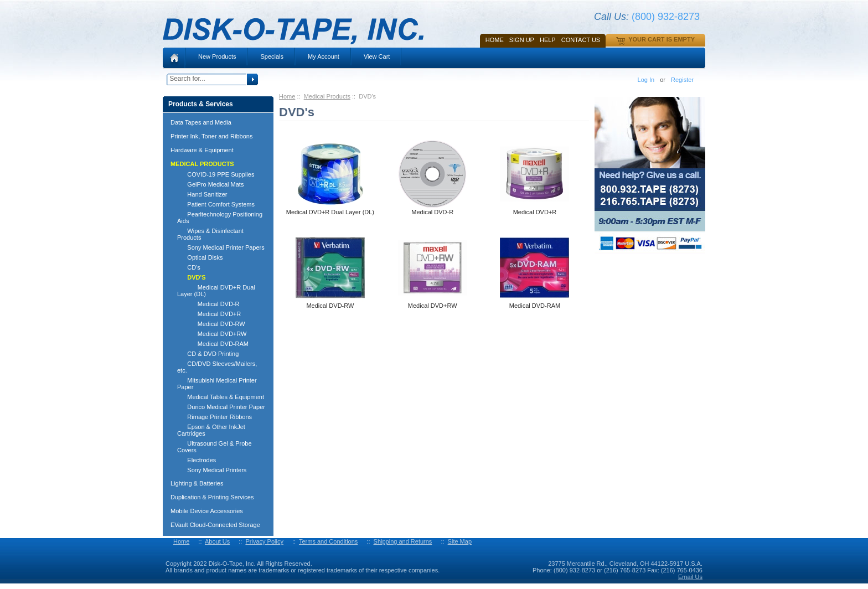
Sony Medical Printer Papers (221, 247)
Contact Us (581, 40)
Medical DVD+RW (212, 334)
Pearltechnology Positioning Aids (220, 218)
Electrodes (197, 460)
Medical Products (327, 96)
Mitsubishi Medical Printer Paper (217, 384)
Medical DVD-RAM (213, 344)
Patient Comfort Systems (216, 204)
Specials (272, 56)
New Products (217, 56)
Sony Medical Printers (212, 470)
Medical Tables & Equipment (221, 397)
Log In (646, 80)
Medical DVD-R (208, 304)
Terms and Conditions (328, 541)
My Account (324, 56)
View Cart (377, 56)
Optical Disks (200, 257)
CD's (189, 267)
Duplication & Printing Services (212, 497)
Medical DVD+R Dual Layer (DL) (216, 291)
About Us (217, 541)
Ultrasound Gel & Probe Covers (215, 447)
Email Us (690, 577)
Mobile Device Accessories (207, 511)
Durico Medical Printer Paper (221, 407)
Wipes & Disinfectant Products (210, 234)
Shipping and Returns (403, 541)
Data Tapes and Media (201, 122)
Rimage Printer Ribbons (215, 417)
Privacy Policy (264, 541)
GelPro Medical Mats (210, 184)
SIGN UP (522, 40)
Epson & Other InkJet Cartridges (211, 430)
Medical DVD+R (209, 314)
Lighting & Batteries (197, 483)
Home (495, 40)
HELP (548, 40)
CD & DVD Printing (208, 354)
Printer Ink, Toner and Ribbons (211, 136)
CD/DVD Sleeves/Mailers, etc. (217, 367)
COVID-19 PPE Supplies (216, 174)
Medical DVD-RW (211, 324)
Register (682, 80)
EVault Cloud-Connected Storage (215, 525)
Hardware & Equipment (202, 150)
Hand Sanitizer (202, 194)
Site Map (460, 541)
